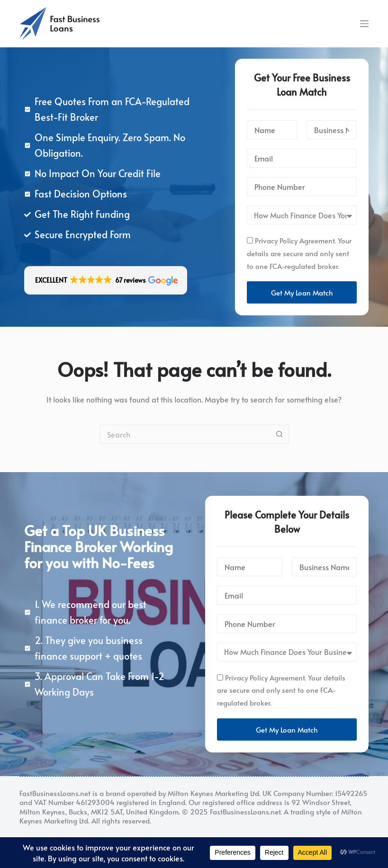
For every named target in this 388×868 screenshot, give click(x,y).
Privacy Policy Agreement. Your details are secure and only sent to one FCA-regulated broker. (299, 253)
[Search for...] (185, 434)
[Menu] (364, 24)
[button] (106, 280)
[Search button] (280, 434)
